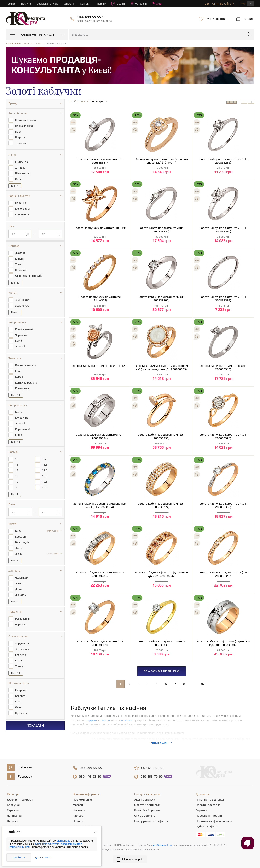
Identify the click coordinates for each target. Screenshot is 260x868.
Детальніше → (44, 858)
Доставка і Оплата (48, 4)
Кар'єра (78, 816)
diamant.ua (64, 841)
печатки (127, 720)
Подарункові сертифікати (151, 821)
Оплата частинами (147, 805)
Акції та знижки (145, 799)
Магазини (141, 4)
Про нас (11, 4)
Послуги (26, 4)
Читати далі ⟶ (162, 743)
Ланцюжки (14, 816)
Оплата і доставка (208, 805)
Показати (35, 718)
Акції (160, 4)
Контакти (87, 4)
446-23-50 (90, 777)
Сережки (13, 810)
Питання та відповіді (210, 799)
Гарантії (120, 4)
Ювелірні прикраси (20, 799)
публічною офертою (47, 844)
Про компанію (82, 799)
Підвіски (13, 821)
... (193, 684)
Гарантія (202, 810)
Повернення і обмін (209, 816)
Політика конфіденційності (214, 821)
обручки (91, 720)
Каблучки (13, 805)
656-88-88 (152, 768)
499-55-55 (91, 768)
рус (251, 3)
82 (203, 684)
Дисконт (70, 4)
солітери (104, 720)
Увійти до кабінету (219, 4)
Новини (103, 4)
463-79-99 (152, 777)
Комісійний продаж (147, 810)
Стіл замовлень (145, 816)
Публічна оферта (207, 826)
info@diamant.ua (162, 845)
